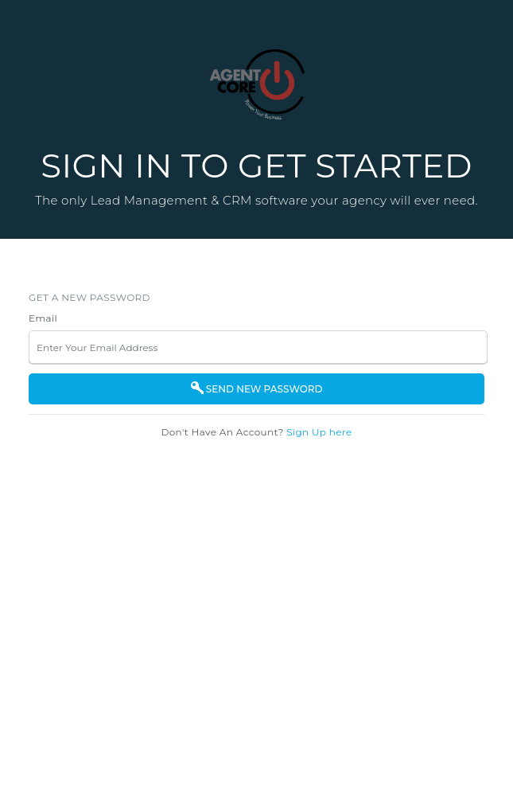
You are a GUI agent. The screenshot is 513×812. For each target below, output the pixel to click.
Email (43, 318)
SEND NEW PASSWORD (257, 388)
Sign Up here (319, 432)
